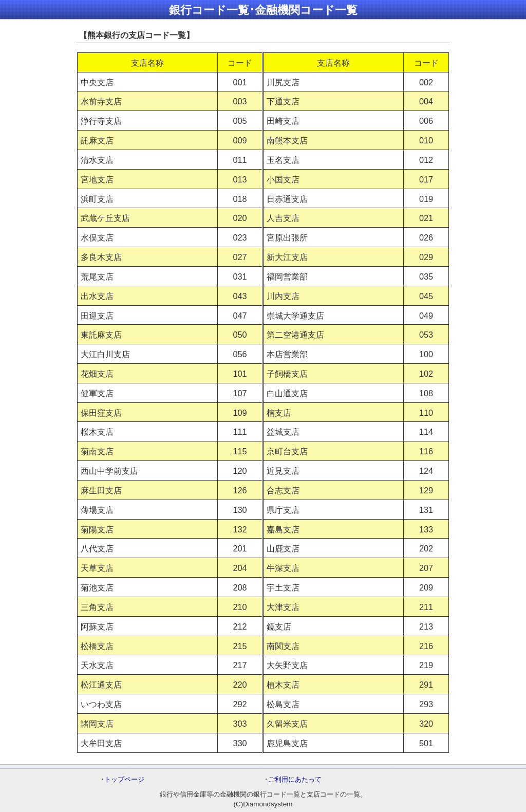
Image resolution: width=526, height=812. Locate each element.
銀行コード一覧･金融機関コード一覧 (263, 10)
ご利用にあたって (295, 779)
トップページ (124, 779)
